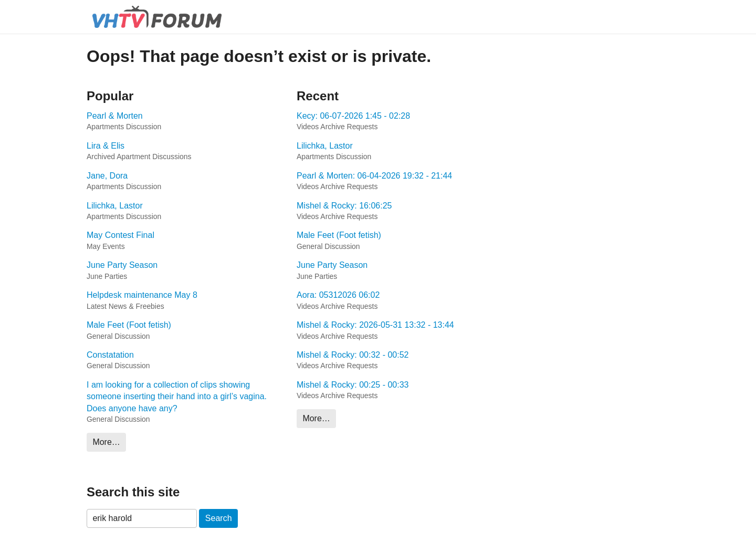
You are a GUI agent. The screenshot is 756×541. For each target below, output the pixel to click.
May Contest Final (120, 235)
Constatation (110, 355)
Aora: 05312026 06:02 (338, 295)
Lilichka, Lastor (115, 206)
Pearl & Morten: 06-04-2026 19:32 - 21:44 (374, 176)
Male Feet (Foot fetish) (129, 325)
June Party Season (122, 265)
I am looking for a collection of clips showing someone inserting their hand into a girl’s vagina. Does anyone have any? (177, 397)
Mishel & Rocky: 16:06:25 (344, 206)
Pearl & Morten (115, 116)
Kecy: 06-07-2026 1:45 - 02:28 (353, 116)
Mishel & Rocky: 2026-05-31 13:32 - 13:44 (375, 325)
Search (219, 518)
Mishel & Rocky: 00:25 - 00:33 (353, 385)
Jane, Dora (107, 176)
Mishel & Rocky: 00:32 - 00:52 (353, 355)
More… (106, 442)
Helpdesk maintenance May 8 (142, 295)
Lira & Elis (106, 146)
